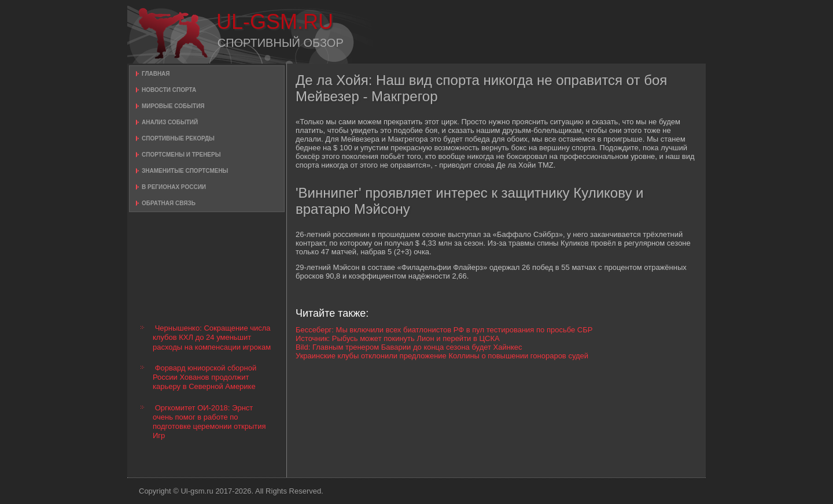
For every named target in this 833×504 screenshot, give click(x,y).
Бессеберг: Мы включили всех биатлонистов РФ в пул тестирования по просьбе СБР (444, 330)
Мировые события (173, 106)
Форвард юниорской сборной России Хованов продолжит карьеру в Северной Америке (204, 377)
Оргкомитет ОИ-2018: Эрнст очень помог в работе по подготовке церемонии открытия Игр (209, 422)
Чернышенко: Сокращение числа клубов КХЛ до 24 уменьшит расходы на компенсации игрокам (212, 338)
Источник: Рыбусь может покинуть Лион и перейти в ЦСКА (398, 338)
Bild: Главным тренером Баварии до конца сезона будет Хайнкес (409, 347)
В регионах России (174, 187)
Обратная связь (169, 203)
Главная (156, 74)
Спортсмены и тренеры (181, 155)
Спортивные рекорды (178, 138)
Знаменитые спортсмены (185, 171)
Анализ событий (170, 122)
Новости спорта (169, 90)
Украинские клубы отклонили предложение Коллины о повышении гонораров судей (442, 356)
